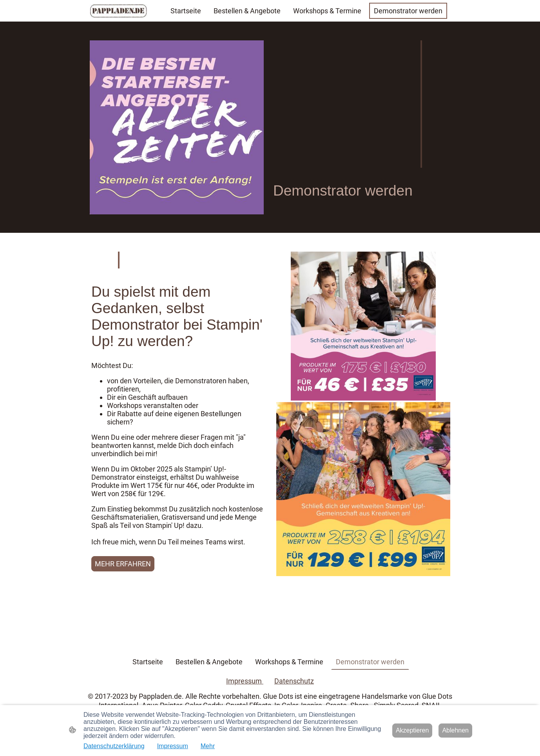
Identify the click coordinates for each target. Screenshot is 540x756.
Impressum (245, 681)
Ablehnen (455, 730)
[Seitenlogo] (119, 11)
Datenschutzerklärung (114, 746)
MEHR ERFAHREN (123, 564)
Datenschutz (294, 681)
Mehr (208, 746)
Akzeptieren (412, 730)
